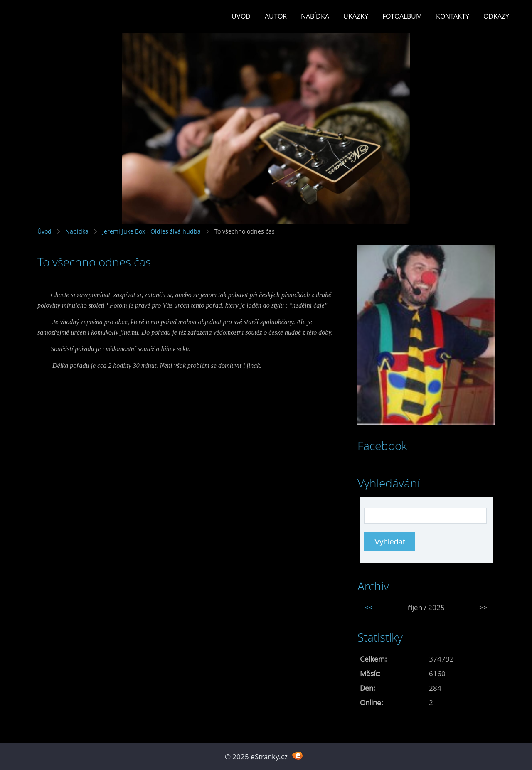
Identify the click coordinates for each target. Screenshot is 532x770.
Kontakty (453, 16)
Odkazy (496, 16)
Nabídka (315, 16)
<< (369, 607)
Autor (276, 16)
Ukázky (356, 16)
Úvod (241, 16)
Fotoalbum (402, 16)
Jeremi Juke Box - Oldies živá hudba (151, 231)
